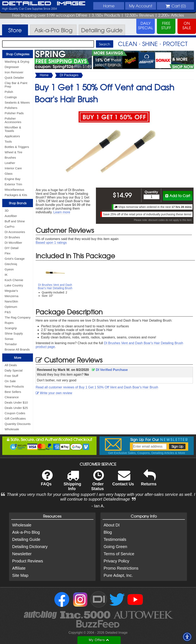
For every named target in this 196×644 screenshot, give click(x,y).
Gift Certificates (15, 418)
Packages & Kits (16, 195)
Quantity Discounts (18, 424)
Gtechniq (11, 264)
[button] (187, 637)
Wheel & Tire (14, 152)
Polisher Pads (14, 113)
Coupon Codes (15, 413)
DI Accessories (15, 232)
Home (109, 6)
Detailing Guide (26, 539)
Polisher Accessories (13, 120)
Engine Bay (13, 179)
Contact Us (123, 481)
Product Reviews (28, 561)
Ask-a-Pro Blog (26, 532)
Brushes (10, 158)
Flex (8, 253)
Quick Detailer (14, 78)
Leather (10, 163)
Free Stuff (12, 376)
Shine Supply (14, 333)
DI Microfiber (13, 243)
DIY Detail (12, 248)
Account (141, 6)
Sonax (9, 339)
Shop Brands (18, 203)
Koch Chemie (14, 280)
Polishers (11, 108)
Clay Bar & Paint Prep (16, 85)
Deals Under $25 (16, 408)
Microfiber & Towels (13, 129)
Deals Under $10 (16, 402)
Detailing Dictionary (30, 547)
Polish (9, 92)
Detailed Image (44, 4)
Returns (149, 481)
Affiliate (19, 568)
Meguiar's (11, 291)
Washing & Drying (17, 62)
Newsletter (22, 554)
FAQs (47, 481)
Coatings (11, 97)
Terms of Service (119, 554)
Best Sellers (13, 392)
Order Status (97, 483)
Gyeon (9, 269)
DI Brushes (12, 237)
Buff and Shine (15, 221)
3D (7, 211)
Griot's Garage (15, 259)
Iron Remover (14, 72)
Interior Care (13, 168)
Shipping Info (72, 483)
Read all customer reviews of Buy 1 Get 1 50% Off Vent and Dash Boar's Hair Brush (97, 387)
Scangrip (11, 328)
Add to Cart (178, 196)
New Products (14, 386)
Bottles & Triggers (17, 147)
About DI (112, 525)
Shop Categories (18, 54)
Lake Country (14, 285)
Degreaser (12, 67)
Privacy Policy (116, 561)
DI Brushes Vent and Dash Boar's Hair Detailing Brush (55, 286)
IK (6, 275)
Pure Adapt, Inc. (118, 575)
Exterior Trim (13, 184)
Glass (9, 174)
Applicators (12, 136)
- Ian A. (98, 506)
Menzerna (12, 296)
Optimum (11, 307)
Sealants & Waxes (17, 102)
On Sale (10, 381)
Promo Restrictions (121, 568)
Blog (108, 532)
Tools (8, 141)
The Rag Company (18, 317)
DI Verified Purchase (110, 370)
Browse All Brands (17, 349)
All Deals (11, 365)
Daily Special (14, 370)
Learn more (62, 212)
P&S (8, 312)
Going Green (115, 547)
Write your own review (54, 393)
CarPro (10, 227)
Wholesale (12, 429)
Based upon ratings (51, 243)
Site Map (20, 575)
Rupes (9, 323)
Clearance (12, 397)
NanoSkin (11, 301)
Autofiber (11, 216)
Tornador (11, 344)
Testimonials (115, 539)
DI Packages (69, 75)
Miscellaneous (15, 190)
